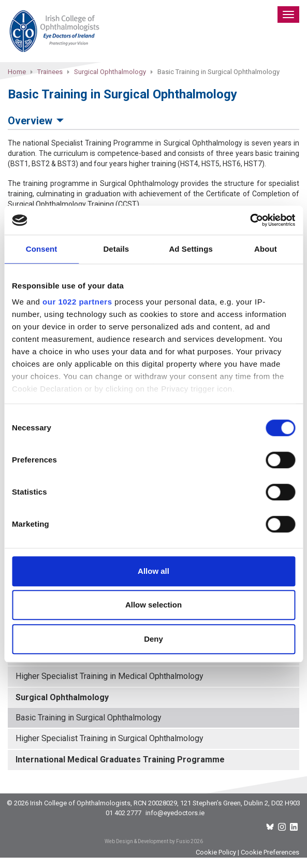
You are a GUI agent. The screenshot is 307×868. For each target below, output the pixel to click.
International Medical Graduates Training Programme (120, 759)
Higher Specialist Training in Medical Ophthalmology (109, 676)
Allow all (153, 571)
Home (17, 72)
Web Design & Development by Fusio (147, 841)
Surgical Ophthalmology (110, 72)
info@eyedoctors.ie (175, 813)
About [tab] (266, 249)
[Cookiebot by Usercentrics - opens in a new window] (250, 220)
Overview (30, 121)
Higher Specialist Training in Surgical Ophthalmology (109, 738)
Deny (153, 639)
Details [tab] (116, 249)
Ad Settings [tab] (191, 249)
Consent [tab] (42, 249)
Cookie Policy (216, 852)
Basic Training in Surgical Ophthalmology (89, 718)
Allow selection (153, 605)
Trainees (50, 72)
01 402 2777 (123, 813)
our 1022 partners (77, 302)
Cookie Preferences (270, 852)
